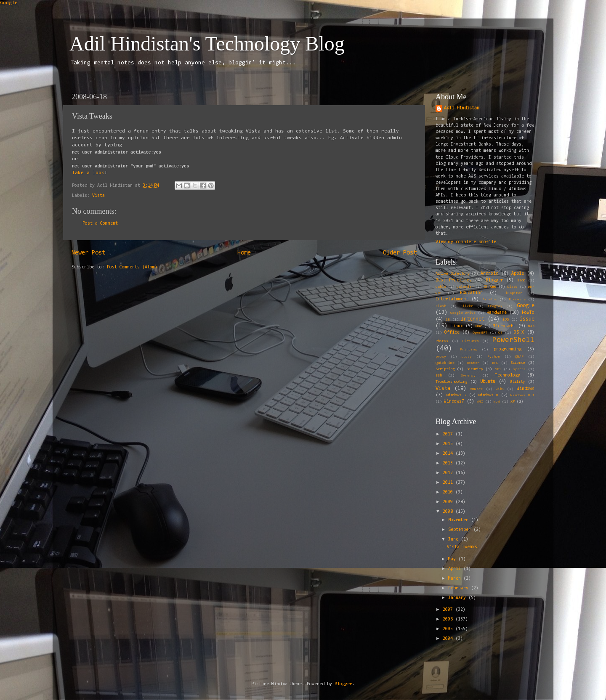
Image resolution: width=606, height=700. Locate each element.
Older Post (400, 253)
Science (518, 363)
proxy (441, 357)
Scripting (445, 369)
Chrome (490, 287)
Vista (98, 196)
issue (527, 319)
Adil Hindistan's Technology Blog (207, 44)
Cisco (512, 287)
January (458, 598)
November (460, 520)
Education (471, 293)
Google (9, 3)
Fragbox (495, 306)
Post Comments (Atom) (132, 267)
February (460, 588)
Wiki (500, 389)
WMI (480, 402)
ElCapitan (513, 293)
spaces (519, 369)
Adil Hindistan (462, 108)
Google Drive (463, 313)
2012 (449, 473)
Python (494, 357)
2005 (449, 629)
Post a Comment (100, 224)
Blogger (494, 280)
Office (452, 333)
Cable (441, 287)
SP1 (498, 369)
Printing (468, 350)
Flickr (467, 306)
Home (244, 253)
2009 (449, 502)
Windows (526, 389)
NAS (531, 326)
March (456, 579)
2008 (449, 512)
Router (473, 363)
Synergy (468, 376)
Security (475, 369)
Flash (441, 306)
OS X (519, 333)
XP (513, 402)
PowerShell (513, 340)
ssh (439, 376)
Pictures (470, 341)
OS (500, 333)
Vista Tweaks (462, 547)
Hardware (497, 313)
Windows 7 (456, 395)
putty (466, 357)
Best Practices (454, 280)
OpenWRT (480, 333)
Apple (518, 274)
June (454, 540)
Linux (457, 326)
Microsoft (504, 326)
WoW (497, 402)
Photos (442, 341)
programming (508, 349)
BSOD (521, 281)
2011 (449, 483)
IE (448, 320)
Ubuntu (488, 382)
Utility (517, 382)
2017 (449, 434)
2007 (449, 610)
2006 (449, 619)
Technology (508, 375)
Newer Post (88, 253)
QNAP (519, 357)
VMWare (476, 389)
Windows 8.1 (522, 395)
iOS (506, 320)
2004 (449, 639)
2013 (449, 463)
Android (489, 274)
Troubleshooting (451, 382)
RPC (495, 363)
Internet (473, 319)
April (456, 569)
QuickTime (445, 363)
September (461, 530)
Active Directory (453, 274)
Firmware (517, 300)
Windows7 (454, 402)
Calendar (465, 287)
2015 (449, 444)
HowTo (528, 313)
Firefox (490, 300)
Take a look (88, 173)
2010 (449, 492)
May (453, 559)
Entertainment (452, 299)
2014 (449, 454)
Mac (479, 326)
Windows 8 (488, 395)
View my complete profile (466, 242)
